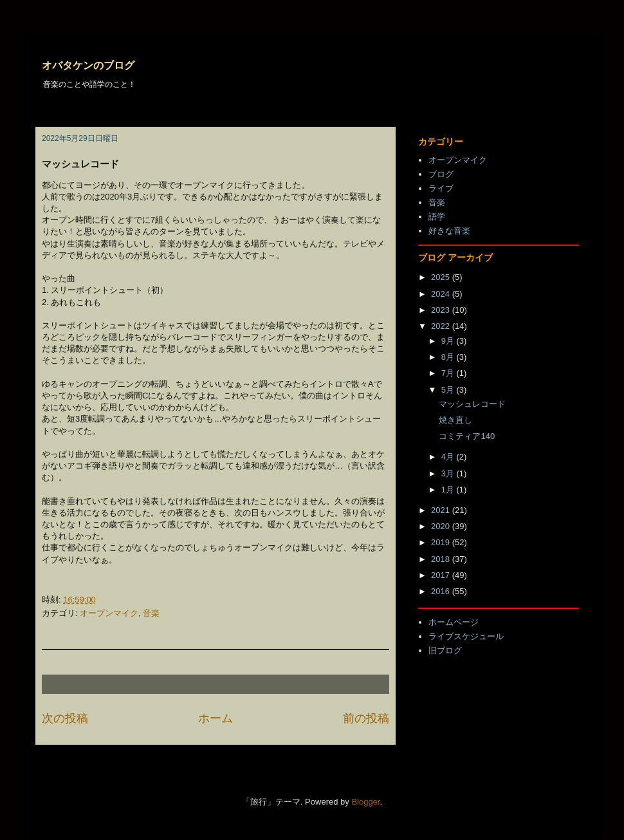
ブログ (441, 174)
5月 (449, 390)
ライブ (441, 188)
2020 (442, 526)
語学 (437, 217)
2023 (442, 310)
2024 (442, 294)
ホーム (216, 718)
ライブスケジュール (466, 636)
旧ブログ (445, 650)
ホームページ (454, 622)
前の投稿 (366, 718)
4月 (449, 457)
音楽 (151, 613)
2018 (442, 559)
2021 (442, 510)
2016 (442, 591)
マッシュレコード (472, 404)
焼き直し (455, 420)
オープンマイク (109, 613)
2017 (442, 575)
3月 (449, 473)
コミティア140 (467, 436)
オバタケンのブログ (88, 65)
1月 (449, 490)
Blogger (365, 802)
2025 (442, 277)
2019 (442, 542)
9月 (449, 341)
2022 (442, 326)
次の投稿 (65, 718)
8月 (449, 357)
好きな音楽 (449, 231)
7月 (449, 373)
